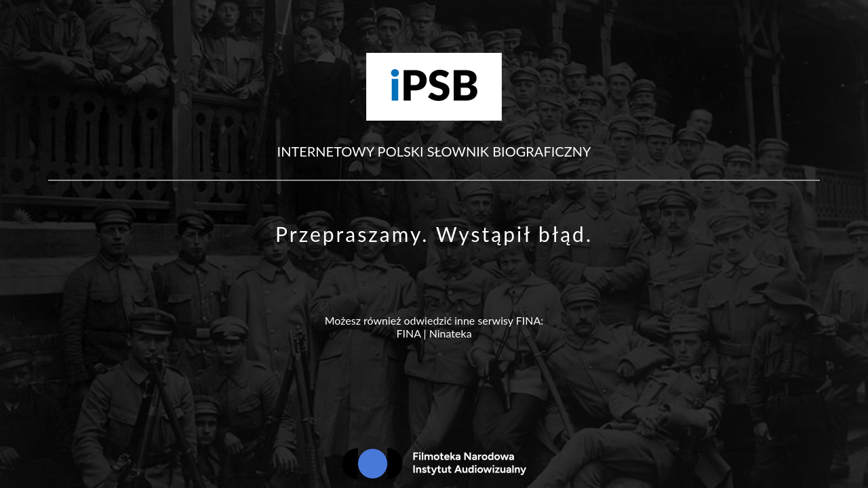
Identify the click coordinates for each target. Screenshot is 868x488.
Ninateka (451, 333)
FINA (408, 333)
